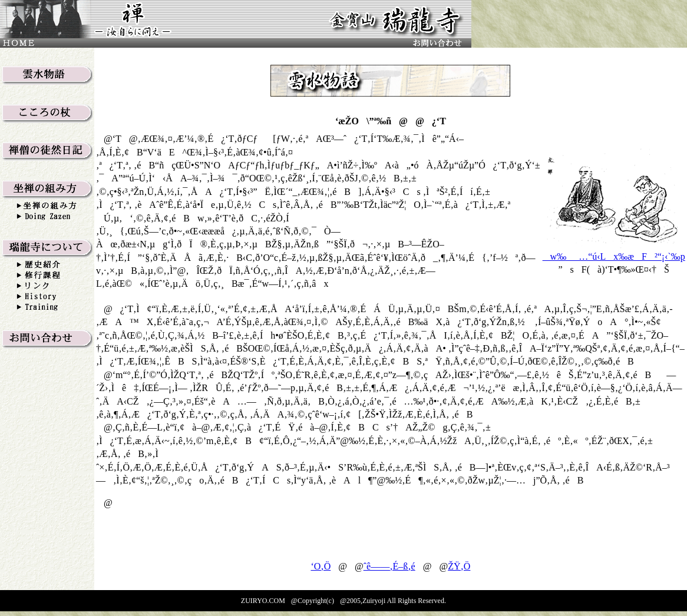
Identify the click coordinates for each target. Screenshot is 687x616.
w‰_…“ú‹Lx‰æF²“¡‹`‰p (614, 256)
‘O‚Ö (321, 566)
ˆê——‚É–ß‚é (389, 566)
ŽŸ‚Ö (459, 566)
